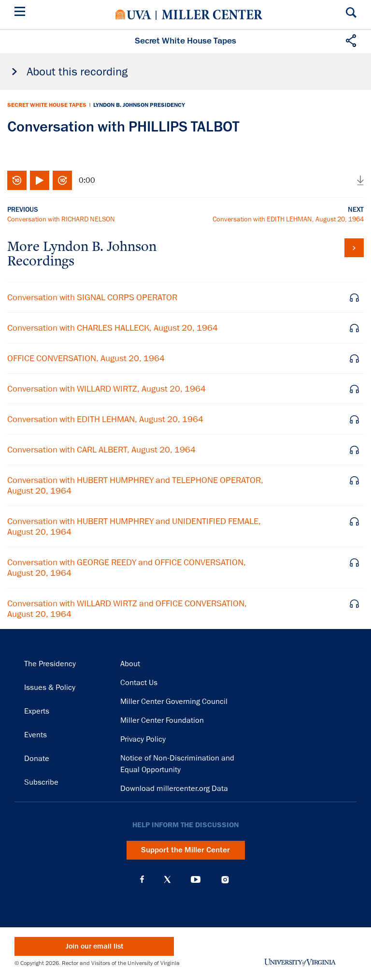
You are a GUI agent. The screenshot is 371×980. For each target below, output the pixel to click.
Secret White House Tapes (47, 105)
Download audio (360, 180)
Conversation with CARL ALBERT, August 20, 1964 (101, 450)
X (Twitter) (167, 879)
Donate (37, 759)
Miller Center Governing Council (174, 702)
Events (36, 735)
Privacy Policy (143, 739)
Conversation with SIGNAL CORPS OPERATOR (92, 297)
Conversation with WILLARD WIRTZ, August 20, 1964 (107, 389)
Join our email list (94, 946)
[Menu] (22, 13)
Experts (37, 711)
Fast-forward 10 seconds (62, 180)
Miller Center (212, 15)
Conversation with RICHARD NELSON (61, 219)
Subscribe (41, 782)
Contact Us (139, 683)
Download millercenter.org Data (174, 789)
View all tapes (354, 248)
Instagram (225, 880)
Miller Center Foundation (162, 720)
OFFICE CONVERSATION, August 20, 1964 (86, 358)
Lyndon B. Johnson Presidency (139, 105)
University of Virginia (133, 15)
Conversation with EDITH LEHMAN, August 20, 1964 (288, 219)
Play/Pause (40, 180)
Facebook (142, 879)
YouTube (196, 879)
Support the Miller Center (185, 850)
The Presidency (50, 664)
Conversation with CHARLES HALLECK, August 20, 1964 (113, 328)
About (130, 664)
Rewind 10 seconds (17, 180)
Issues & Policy (50, 687)
